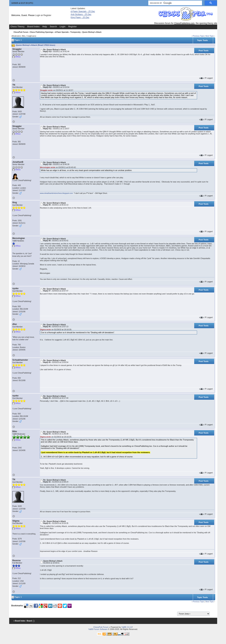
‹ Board (29, 621)
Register (47, 15)
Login (38, 15)
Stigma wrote (45, 329)
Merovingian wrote (48, 167)
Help (45, 27)
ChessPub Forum (21, 32)
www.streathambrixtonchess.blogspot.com (57, 193)
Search (53, 27)
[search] (175, 3)
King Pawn (80, 17)
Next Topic (210, 36)
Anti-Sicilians (81, 14)
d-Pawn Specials (83, 11)
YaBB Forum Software (98, 629)
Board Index (33, 27)
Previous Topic (198, 36)
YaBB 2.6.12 (127, 627)
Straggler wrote (46, 90)
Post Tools (203, 51)
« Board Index (19, 621)
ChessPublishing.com (184, 23)
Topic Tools (202, 40)
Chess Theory (17, 27)
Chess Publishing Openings (41, 32)
